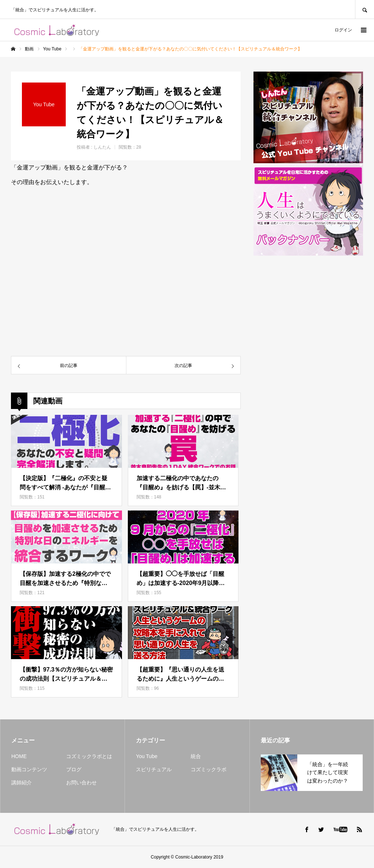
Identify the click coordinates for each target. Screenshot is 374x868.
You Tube (147, 756)
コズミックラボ (209, 769)
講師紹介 (22, 783)
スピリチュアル (154, 769)
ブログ (74, 769)
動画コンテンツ (29, 769)
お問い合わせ (81, 783)
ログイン (343, 30)
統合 (196, 756)
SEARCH (365, 9)
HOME (19, 756)
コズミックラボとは (89, 756)
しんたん (102, 147)
